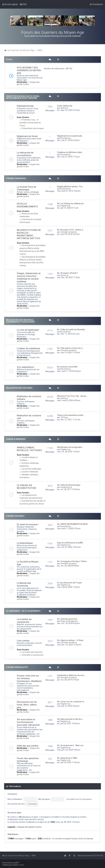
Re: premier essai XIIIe (67, 367)
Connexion (12, 794)
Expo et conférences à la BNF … (71, 543)
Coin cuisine (23, 641)
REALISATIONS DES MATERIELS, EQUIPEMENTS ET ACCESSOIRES (21, 321)
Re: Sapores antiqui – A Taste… (71, 640)
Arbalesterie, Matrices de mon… (71, 675)
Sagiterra (64, 206)
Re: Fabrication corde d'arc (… (71, 348)
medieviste (65, 487)
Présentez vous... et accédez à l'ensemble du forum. (30, 123)
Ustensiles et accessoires (32, 655)
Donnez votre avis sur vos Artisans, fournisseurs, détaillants (29, 678)
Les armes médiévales (30, 469)
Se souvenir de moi (17, 804)
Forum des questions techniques (28, 760)
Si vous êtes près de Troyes (70, 583)
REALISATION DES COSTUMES (19, 388)
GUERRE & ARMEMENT (16, 439)
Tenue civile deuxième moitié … (71, 415)
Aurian (90, 839)
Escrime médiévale (29, 472)
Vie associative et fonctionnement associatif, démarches (28, 722)
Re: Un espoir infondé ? (68, 273)
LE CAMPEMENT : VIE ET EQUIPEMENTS (23, 611)
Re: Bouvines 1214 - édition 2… (71, 230)
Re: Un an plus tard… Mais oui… (71, 745)
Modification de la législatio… (70, 447)
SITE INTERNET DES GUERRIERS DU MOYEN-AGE (29, 70)
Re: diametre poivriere (67, 619)
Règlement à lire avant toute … (70, 136)
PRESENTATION (25, 106)
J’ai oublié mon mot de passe (78, 799)
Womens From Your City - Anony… (72, 396)
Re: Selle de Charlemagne (69, 485)
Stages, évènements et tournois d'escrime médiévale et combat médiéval (29, 277)
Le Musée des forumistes (24, 584)
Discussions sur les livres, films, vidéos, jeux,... (27, 705)
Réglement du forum (27, 136)
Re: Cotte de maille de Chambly (71, 330)
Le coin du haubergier (28, 330)
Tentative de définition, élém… (70, 152)
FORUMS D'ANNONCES (16, 178)
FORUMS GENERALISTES (17, 667)
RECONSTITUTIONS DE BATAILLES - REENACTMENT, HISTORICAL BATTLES (29, 234)
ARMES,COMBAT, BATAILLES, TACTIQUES (29, 449)
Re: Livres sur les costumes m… (71, 702)
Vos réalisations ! (26, 367)
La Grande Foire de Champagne (26, 188)
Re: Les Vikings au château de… (71, 203)
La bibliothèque (25, 543)
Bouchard (65, 138)
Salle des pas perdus (28, 746)
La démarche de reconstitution (25, 154)
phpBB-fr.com (18, 865)
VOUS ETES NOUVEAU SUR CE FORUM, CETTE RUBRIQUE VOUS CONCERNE (23, 97)
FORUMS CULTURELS (15, 516)
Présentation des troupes (32, 128)
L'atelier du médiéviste (28, 348)
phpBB (16, 863)
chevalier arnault (68, 232)
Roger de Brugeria (68, 621)
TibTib (63, 417)
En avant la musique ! (28, 524)
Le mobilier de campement (24, 621)
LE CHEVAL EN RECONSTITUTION (26, 487)
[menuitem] (23, 4)
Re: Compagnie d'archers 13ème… (73, 561)
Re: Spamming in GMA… (68, 758)
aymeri (63, 275)
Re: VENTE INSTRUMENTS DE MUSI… (73, 524)
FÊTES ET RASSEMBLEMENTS (27, 205)
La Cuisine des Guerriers (31, 652)
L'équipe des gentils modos (28, 83)
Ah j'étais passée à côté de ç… (70, 719)
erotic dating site (65, 106)
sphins (63, 108)
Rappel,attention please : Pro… (71, 187)
